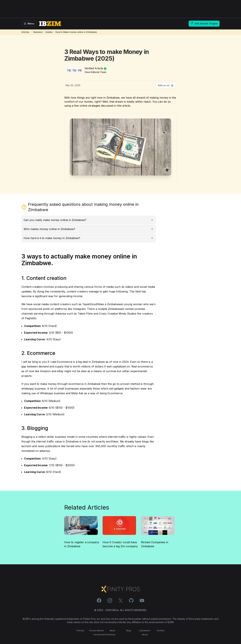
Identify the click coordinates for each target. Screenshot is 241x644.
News (112, 631)
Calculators (145, 631)
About (145, 635)
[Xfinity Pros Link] (120, 589)
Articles (26, 32)
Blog (129, 631)
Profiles (161, 631)
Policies (80, 631)
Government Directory (104, 635)
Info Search (204, 23)
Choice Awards (96, 631)
